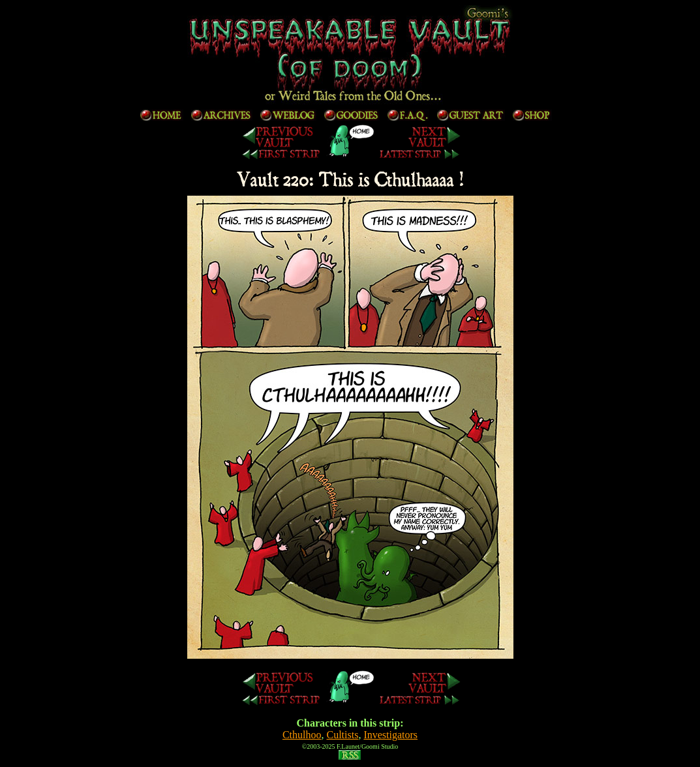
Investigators (390, 735)
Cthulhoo (302, 735)
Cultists (343, 735)
